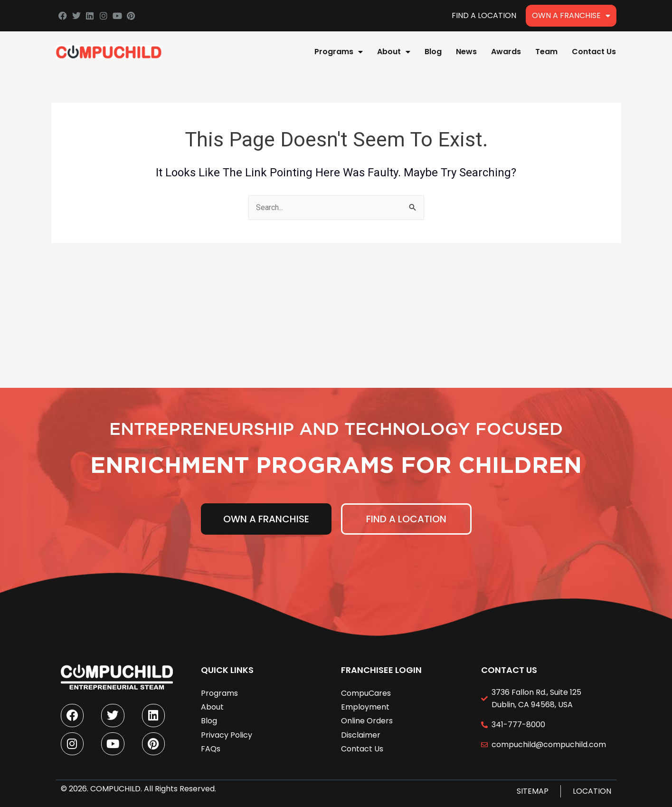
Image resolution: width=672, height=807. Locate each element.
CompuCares (366, 692)
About (394, 52)
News (466, 52)
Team (546, 52)
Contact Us (594, 52)
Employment (365, 706)
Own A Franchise (571, 16)
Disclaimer (361, 734)
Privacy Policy (227, 734)
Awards (506, 52)
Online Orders (367, 720)
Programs (339, 52)
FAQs (211, 748)
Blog (433, 52)
